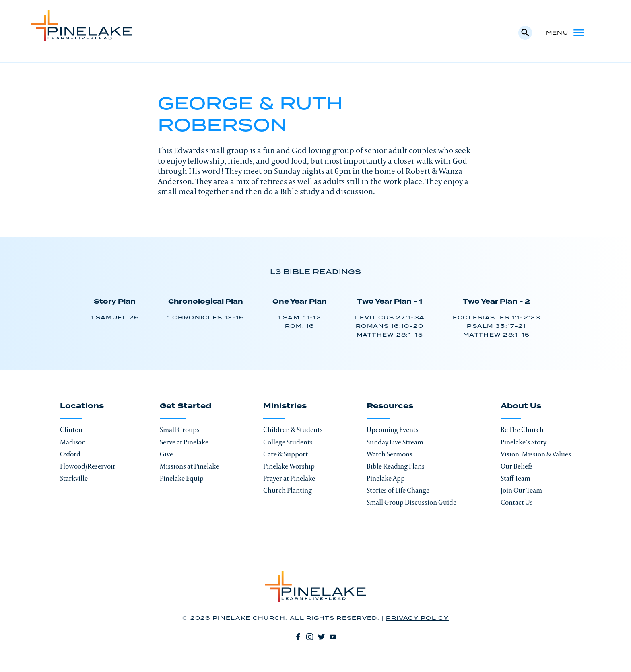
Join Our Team (521, 490)
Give (166, 454)
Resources (390, 407)
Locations (82, 407)
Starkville (74, 478)
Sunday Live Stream (395, 442)
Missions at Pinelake (189, 466)
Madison (73, 442)
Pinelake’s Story (524, 442)
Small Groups (180, 430)
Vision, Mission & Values (536, 454)
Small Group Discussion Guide (411, 502)
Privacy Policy (417, 618)
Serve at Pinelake (184, 442)
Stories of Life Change (398, 490)
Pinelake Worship (289, 466)
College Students (288, 442)
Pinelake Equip (182, 478)
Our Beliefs (517, 466)
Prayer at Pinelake (289, 478)
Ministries (285, 407)
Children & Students (293, 430)
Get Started (186, 407)
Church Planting (288, 490)
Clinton (71, 430)
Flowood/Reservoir (88, 466)
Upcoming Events (393, 430)
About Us (521, 407)
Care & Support (286, 454)
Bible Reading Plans (396, 466)
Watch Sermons (390, 454)
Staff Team (516, 478)
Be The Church (522, 430)
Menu (566, 33)
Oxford (70, 454)
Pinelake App (386, 478)
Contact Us (517, 502)
